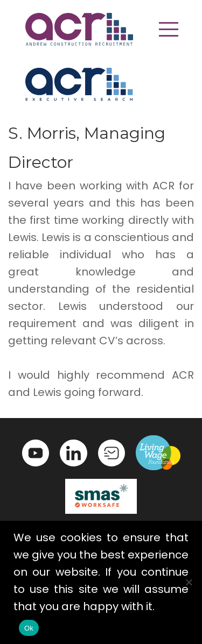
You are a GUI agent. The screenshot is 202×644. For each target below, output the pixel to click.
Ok (29, 628)
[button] (169, 29)
